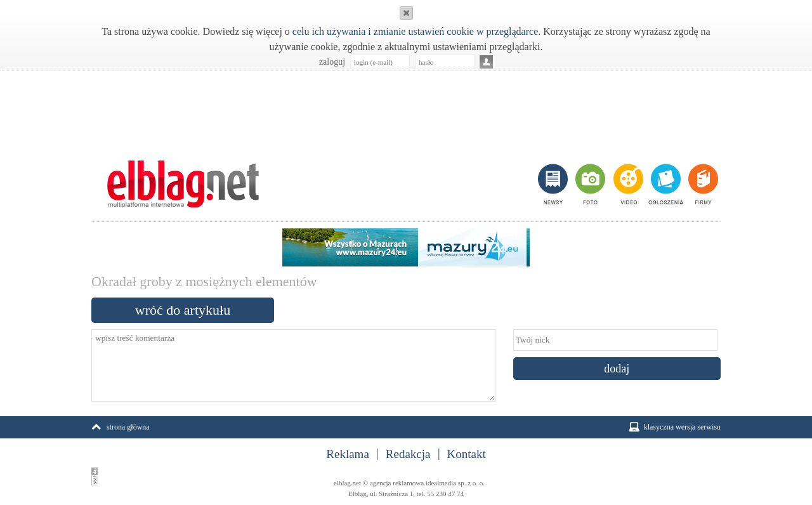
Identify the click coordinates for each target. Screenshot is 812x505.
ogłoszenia (665, 184)
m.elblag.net (183, 184)
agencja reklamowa (397, 483)
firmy (702, 184)
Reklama (348, 454)
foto (590, 184)
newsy (554, 184)
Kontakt (467, 454)
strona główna (128, 427)
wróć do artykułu (183, 310)
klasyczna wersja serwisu (682, 427)
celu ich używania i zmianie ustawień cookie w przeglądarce (415, 31)
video (627, 184)
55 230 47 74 (445, 494)
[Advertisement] (406, 108)
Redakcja (408, 454)
